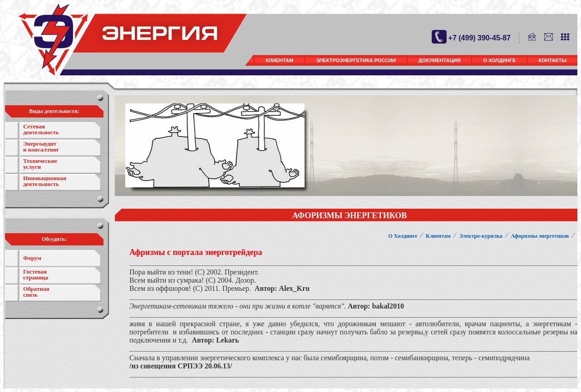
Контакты (552, 60)
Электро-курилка (480, 236)
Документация (440, 60)
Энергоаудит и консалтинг (41, 147)
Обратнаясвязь (36, 292)
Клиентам (279, 60)
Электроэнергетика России (356, 60)
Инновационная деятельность (45, 181)
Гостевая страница (36, 274)
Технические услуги (40, 164)
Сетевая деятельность (41, 129)
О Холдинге (499, 60)
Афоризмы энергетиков (540, 236)
